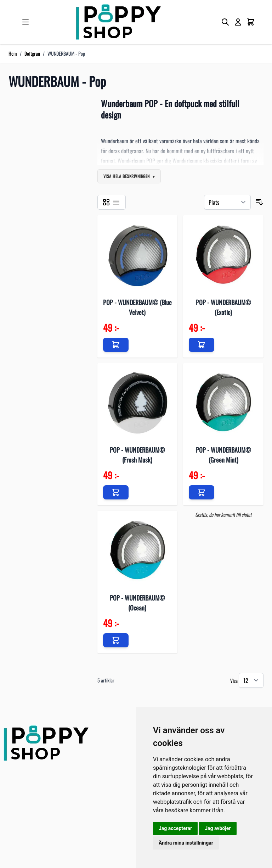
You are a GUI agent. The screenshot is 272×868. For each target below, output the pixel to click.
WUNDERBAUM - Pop (66, 54)
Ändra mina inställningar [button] (186, 843)
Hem (13, 54)
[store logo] (118, 22)
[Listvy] (116, 202)
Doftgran (32, 54)
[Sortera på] (227, 202)
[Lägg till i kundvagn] (116, 345)
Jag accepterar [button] (175, 828)
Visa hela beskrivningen (127, 176)
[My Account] (238, 22)
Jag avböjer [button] (218, 828)
